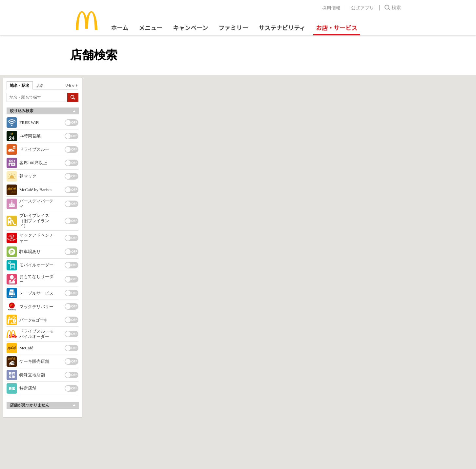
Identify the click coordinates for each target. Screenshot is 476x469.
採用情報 (331, 8)
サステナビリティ (282, 28)
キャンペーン (190, 28)
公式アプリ (362, 8)
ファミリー (233, 28)
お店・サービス (337, 28)
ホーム (120, 28)
